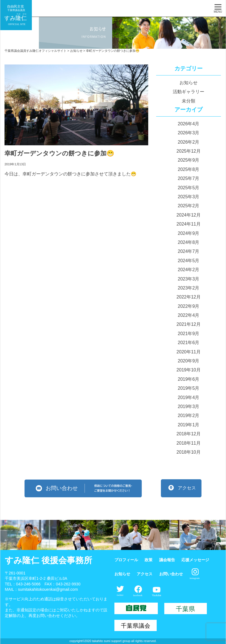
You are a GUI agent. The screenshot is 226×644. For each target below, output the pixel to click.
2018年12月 (188, 434)
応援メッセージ (195, 560)
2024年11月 (188, 224)
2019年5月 (189, 388)
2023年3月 (189, 279)
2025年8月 (189, 169)
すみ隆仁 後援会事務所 (48, 560)
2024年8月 (189, 242)
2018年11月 (188, 443)
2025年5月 (189, 188)
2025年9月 (189, 160)
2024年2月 (189, 270)
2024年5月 (189, 261)
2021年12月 (188, 324)
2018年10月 (188, 452)
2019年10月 (188, 370)
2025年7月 (189, 178)
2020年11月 (188, 352)
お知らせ (189, 83)
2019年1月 (189, 425)
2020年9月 (189, 361)
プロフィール (126, 560)
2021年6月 (189, 343)
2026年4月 (189, 124)
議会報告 (167, 560)
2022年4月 (189, 315)
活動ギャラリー (189, 92)
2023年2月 (189, 288)
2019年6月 (189, 379)
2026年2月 (189, 142)
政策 (149, 560)
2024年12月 (188, 215)
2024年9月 (189, 233)
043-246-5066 (28, 584)
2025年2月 (189, 206)
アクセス (145, 574)
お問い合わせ (171, 574)
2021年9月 (189, 334)
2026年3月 (189, 133)
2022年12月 (188, 297)
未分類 (189, 101)
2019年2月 (189, 415)
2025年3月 (189, 197)
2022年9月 (189, 306)
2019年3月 (189, 406)
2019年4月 (189, 397)
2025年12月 (188, 151)
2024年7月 (189, 251)
